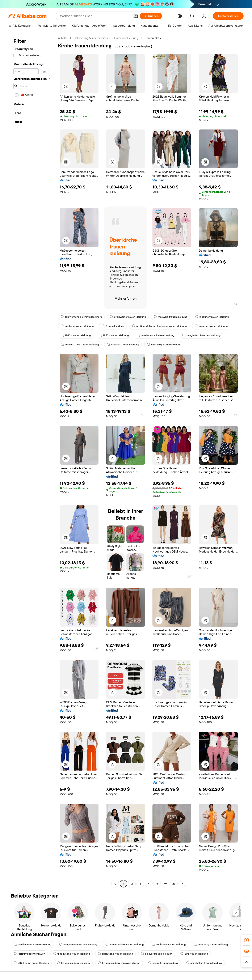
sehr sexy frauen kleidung (164, 345)
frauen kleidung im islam (73, 963)
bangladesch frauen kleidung (201, 335)
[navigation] (32, 461)
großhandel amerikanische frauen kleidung (159, 326)
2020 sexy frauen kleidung (31, 963)
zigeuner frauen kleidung (212, 317)
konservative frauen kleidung (80, 345)
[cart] (193, 17)
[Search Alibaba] (95, 16)
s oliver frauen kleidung (157, 954)
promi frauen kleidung (163, 963)
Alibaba (63, 38)
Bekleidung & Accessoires (91, 38)
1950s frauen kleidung (114, 335)
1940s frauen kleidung (76, 335)
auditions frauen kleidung (169, 945)
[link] (247, 940)
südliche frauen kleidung (77, 326)
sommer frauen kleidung (211, 326)
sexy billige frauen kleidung (204, 963)
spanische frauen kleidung (115, 954)
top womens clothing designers (81, 317)
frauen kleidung (113, 326)
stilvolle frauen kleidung (123, 345)
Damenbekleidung (126, 38)
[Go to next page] (182, 884)
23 (174, 884)
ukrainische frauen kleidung (72, 954)
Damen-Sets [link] (153, 38)
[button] (136, 16)
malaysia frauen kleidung (171, 317)
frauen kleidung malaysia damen (119, 963)
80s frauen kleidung (194, 954)
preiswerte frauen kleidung (128, 317)
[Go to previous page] (115, 884)
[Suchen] (151, 16)
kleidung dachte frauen (29, 954)
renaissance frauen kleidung (156, 335)
